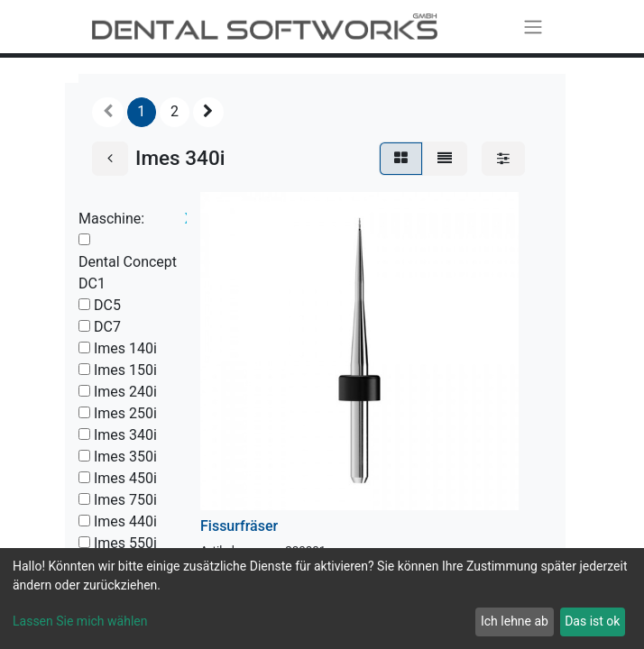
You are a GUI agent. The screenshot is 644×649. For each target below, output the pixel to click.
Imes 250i (125, 413)
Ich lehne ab (515, 621)
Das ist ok (592, 621)
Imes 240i (125, 392)
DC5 (107, 305)
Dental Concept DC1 (128, 273)
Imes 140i (125, 348)
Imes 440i (125, 521)
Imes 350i (125, 457)
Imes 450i (125, 478)
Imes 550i (125, 543)
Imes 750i (125, 500)
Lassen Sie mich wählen (80, 621)
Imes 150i (125, 370)
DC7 (107, 327)
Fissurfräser (239, 526)
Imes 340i (125, 435)
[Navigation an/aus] (533, 27)
